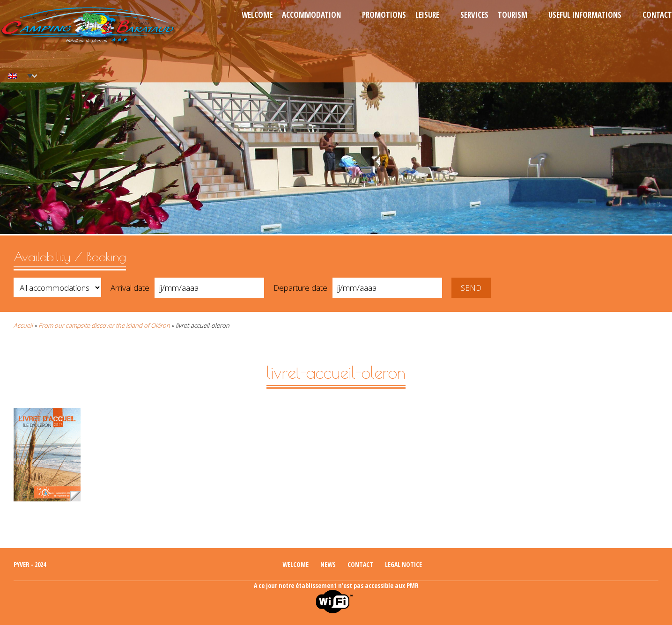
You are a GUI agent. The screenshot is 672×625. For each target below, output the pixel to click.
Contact (657, 15)
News (328, 564)
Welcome (257, 15)
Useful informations (585, 15)
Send (471, 288)
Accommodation (311, 15)
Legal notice (403, 564)
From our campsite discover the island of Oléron (104, 325)
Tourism (513, 15)
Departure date (300, 288)
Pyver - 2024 (30, 564)
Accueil (23, 325)
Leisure (427, 15)
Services (474, 15)
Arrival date (130, 288)
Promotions (384, 15)
